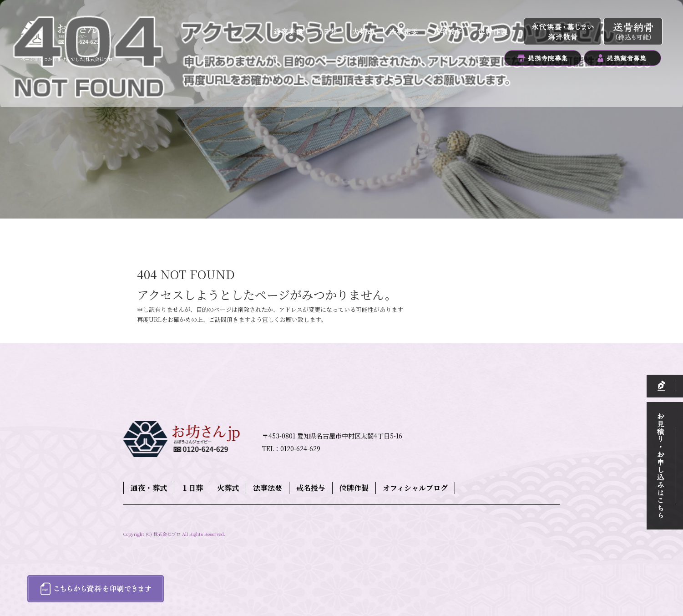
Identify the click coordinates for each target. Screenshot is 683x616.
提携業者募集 (623, 58)
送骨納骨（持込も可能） (633, 32)
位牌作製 (496, 32)
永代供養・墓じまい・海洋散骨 (564, 32)
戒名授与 (448, 32)
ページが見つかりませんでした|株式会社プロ (67, 59)
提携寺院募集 (543, 58)
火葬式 (366, 32)
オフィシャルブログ (415, 488)
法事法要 (404, 32)
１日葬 (331, 32)
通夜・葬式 (289, 32)
